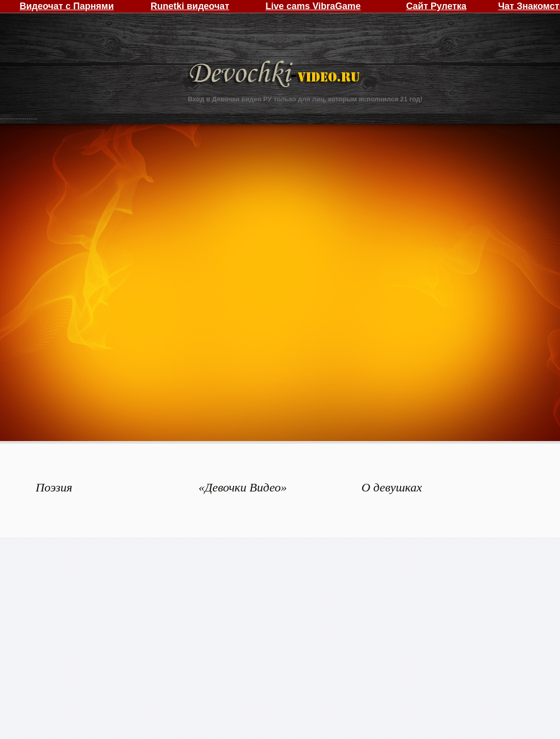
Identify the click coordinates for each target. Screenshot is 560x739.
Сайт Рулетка (437, 6)
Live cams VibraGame (313, 6)
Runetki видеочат (190, 6)
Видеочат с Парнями (66, 6)
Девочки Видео (276, 75)
